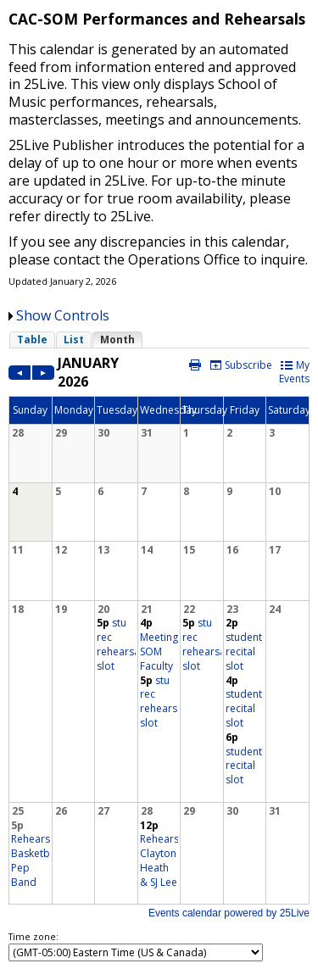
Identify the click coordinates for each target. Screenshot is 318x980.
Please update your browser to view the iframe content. (159, 340)
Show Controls (63, 315)
